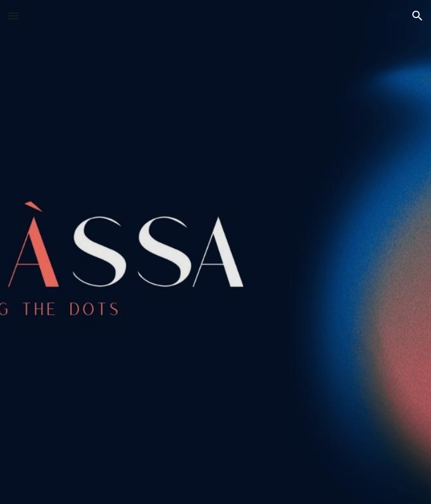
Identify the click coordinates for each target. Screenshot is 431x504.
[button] (14, 16)
